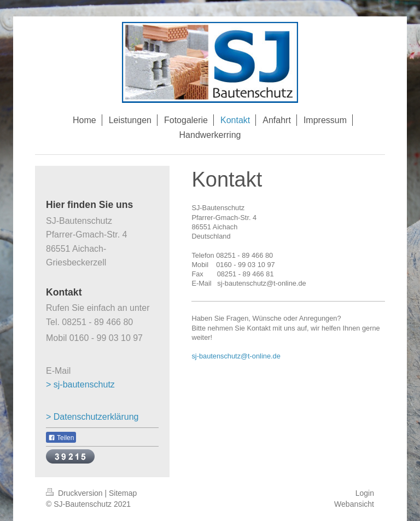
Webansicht (354, 504)
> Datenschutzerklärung (92, 417)
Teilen (61, 438)
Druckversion (75, 493)
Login (365, 493)
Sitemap (123, 493)
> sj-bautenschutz (80, 384)
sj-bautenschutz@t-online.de (236, 356)
